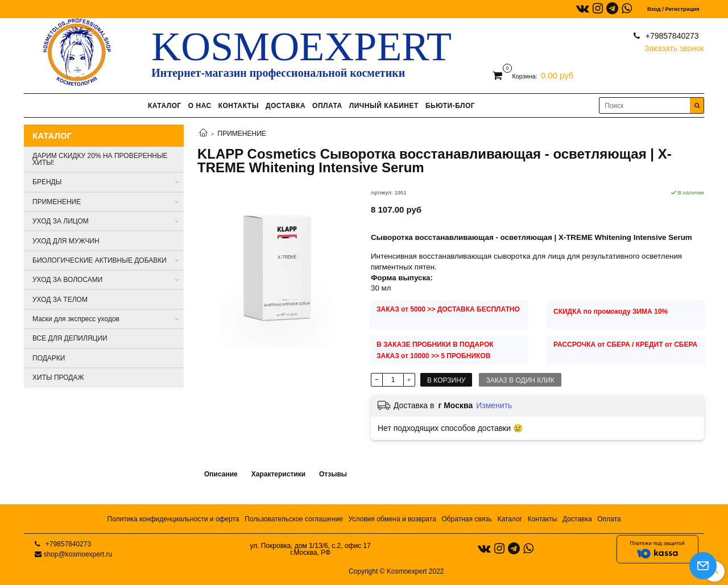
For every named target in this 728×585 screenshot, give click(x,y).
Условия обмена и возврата (392, 519)
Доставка (577, 519)
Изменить (494, 405)
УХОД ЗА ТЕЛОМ (60, 300)
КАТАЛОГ (165, 106)
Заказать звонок (674, 46)
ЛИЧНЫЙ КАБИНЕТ (384, 106)
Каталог (510, 519)
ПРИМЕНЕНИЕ (242, 134)
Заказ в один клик (520, 380)
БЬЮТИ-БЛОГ (450, 106)
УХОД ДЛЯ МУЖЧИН (66, 241)
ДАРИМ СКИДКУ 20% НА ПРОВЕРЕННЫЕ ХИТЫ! (100, 159)
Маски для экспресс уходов (76, 319)
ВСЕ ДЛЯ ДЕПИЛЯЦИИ (70, 338)
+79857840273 (671, 36)
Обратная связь (466, 519)
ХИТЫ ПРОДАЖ (58, 377)
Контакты (543, 519)
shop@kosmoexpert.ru (78, 554)
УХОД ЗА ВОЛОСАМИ (67, 280)
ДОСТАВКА (286, 106)
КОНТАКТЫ (239, 106)
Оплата (609, 519)
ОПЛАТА (327, 106)
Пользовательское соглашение (294, 519)
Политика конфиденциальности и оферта (173, 519)
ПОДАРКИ (49, 358)
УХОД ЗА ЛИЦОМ (61, 221)
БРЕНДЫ (47, 182)
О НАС (200, 106)
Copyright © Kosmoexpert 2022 (396, 571)
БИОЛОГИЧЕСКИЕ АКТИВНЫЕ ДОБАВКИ (100, 260)
